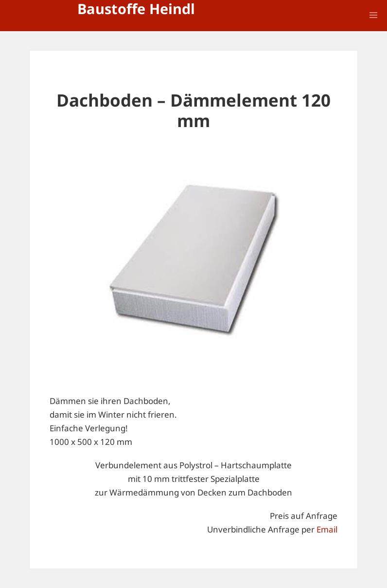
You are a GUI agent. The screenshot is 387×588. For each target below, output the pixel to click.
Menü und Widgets (373, 29)
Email (327, 529)
